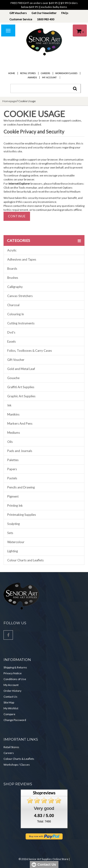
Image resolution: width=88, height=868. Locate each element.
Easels (11, 341)
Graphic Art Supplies (21, 396)
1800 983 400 (46, 19)
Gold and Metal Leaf (21, 369)
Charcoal (13, 305)
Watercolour (16, 542)
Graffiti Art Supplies (21, 387)
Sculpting (13, 524)
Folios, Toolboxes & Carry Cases (30, 351)
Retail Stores (28, 73)
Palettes (13, 460)
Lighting (13, 551)
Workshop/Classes (66, 73)
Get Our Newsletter (44, 13)
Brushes (13, 278)
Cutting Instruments (21, 323)
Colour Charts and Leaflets (25, 560)
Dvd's (11, 332)
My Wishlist (11, 708)
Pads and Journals (20, 451)
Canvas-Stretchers (20, 296)
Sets (10, 533)
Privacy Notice (13, 673)
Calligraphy (15, 287)
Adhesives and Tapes (22, 259)
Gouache (13, 378)
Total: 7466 (44, 821)
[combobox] (46, 88)
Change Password (15, 720)
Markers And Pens (20, 423)
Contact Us (10, 697)
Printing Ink (15, 506)
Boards (12, 269)
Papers (12, 469)
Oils (10, 442)
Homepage (9, 101)
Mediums (14, 433)
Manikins (13, 414)
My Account (49, 77)
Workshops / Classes (17, 765)
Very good (44, 808)
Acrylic (12, 250)
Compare (9, 714)
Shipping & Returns (15, 667)
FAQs (65, 13)
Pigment (13, 496)
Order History (12, 691)
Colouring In (16, 314)
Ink (9, 405)
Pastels (12, 478)
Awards (32, 77)
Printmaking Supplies (22, 515)
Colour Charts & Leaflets (19, 759)
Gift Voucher (16, 360)
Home (12, 73)
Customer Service (21, 19)
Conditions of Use (15, 679)
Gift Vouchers (18, 13)
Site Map (9, 702)
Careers (46, 73)
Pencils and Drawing (21, 487)
